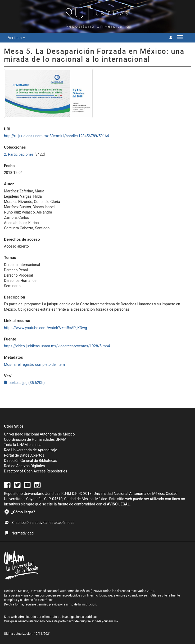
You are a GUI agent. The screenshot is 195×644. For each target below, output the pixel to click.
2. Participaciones (19, 154)
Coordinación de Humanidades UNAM (35, 439)
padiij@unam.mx (106, 621)
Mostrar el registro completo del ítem (34, 364)
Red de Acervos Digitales (24, 466)
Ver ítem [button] (17, 38)
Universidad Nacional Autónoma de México (39, 434)
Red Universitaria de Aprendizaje (31, 450)
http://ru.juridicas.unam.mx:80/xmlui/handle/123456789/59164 (56, 136)
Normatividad (19, 533)
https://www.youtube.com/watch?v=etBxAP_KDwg (46, 328)
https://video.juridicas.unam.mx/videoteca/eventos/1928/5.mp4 (57, 346)
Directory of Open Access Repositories (36, 471)
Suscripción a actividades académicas (40, 523)
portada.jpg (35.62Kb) (24, 383)
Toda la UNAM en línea (23, 445)
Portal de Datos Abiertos (24, 455)
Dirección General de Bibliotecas (31, 461)
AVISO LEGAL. (119, 504)
